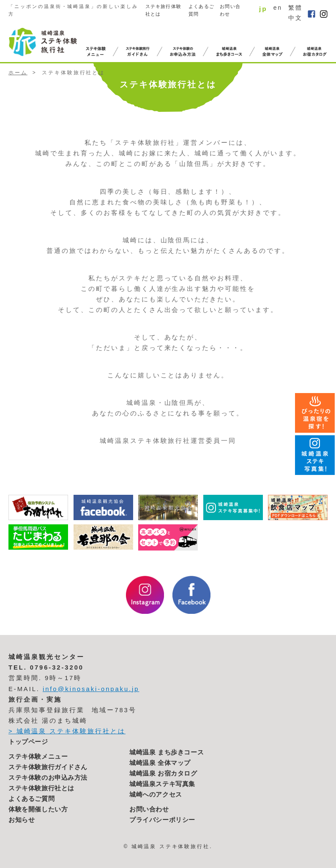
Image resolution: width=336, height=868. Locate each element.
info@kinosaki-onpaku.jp (91, 689)
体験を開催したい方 (38, 809)
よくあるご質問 (201, 10)
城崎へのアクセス (156, 795)
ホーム (18, 73)
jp (263, 9)
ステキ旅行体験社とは (163, 10)
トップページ (28, 742)
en (278, 8)
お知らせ (22, 820)
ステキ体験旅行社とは (41, 788)
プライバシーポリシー (162, 820)
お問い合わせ (230, 10)
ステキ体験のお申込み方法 (48, 778)
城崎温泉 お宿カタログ (163, 773)
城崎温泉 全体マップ (160, 763)
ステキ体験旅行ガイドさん (48, 767)
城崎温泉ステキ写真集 (162, 784)
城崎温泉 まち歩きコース (167, 752)
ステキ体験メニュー (38, 757)
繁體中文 (295, 13)
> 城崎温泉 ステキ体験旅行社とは (67, 731)
